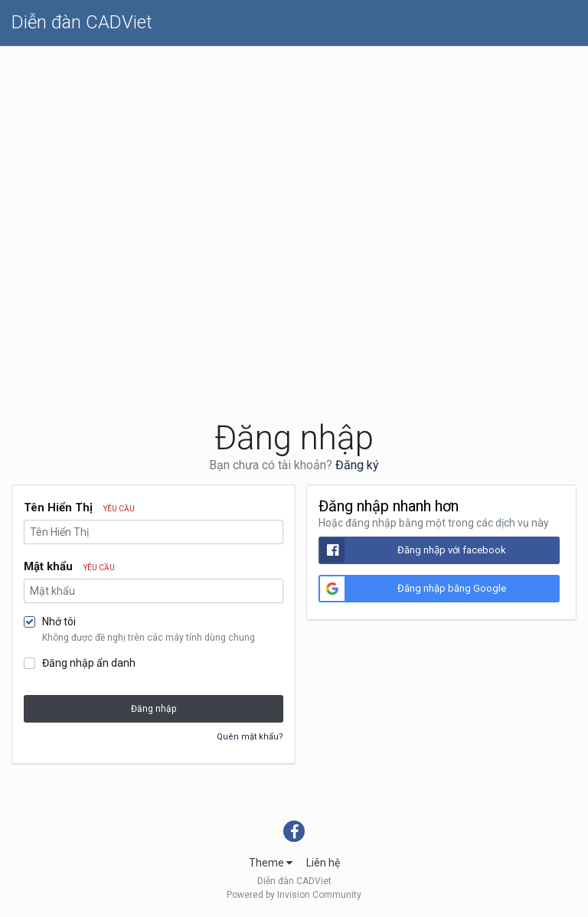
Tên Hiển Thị (79, 507)
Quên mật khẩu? (250, 737)
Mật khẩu (69, 566)
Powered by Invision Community (294, 895)
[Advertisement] (294, 162)
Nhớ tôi (59, 622)
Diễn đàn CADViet (82, 22)
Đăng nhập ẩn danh (89, 663)
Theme (271, 863)
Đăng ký (357, 465)
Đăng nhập (154, 709)
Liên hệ (323, 863)
